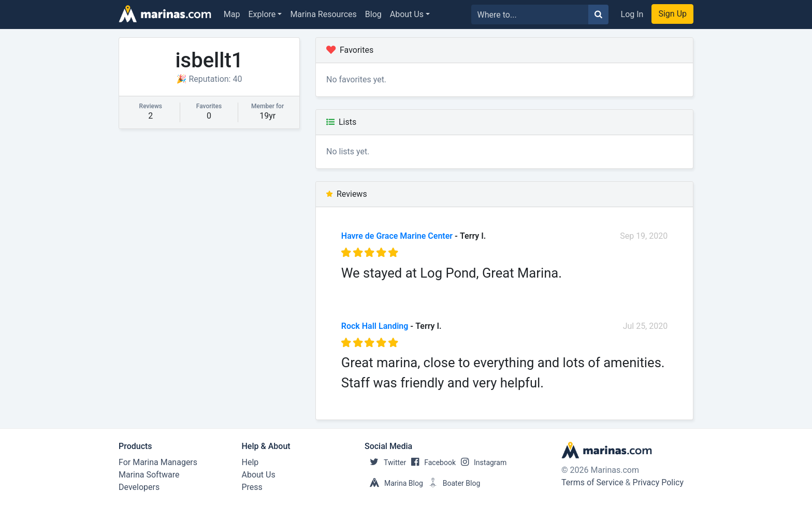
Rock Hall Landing (375, 326)
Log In (632, 14)
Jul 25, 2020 (646, 326)
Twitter (385, 462)
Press (252, 487)
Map (232, 14)
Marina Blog (394, 483)
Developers (139, 487)
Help (250, 462)
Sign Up (672, 14)
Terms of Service (592, 482)
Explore (262, 14)
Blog (373, 14)
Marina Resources (323, 14)
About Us (407, 14)
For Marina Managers (158, 462)
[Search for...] (530, 15)
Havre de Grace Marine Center (397, 236)
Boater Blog (452, 483)
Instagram (481, 462)
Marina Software (149, 475)
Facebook (431, 462)
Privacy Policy (658, 482)
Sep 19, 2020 (644, 236)
